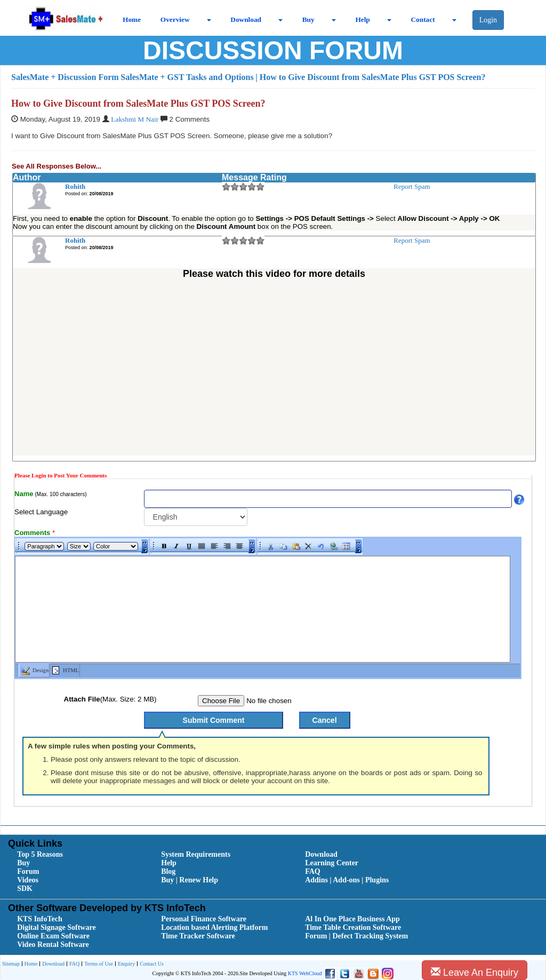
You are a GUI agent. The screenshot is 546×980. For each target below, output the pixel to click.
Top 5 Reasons (40, 854)
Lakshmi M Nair (135, 119)
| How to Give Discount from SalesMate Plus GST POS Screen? (370, 77)
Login (488, 20)
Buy (308, 19)
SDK (25, 889)
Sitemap (11, 964)
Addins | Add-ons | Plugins (347, 880)
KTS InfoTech (40, 919)
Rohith (75, 186)
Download (246, 19)
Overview (175, 19)
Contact (423, 19)
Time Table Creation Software (353, 927)
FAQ (313, 871)
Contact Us (150, 964)
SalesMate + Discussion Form (65, 77)
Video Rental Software (53, 945)
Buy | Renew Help (190, 880)
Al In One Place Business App (352, 919)
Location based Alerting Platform (214, 927)
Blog (168, 871)
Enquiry (125, 964)
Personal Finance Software (204, 919)
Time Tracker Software (198, 936)
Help (362, 19)
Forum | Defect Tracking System (356, 936)
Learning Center (332, 863)
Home (132, 19)
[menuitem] (77, 855)
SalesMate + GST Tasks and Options (187, 77)
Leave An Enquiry (475, 972)
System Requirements (196, 854)
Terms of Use (97, 964)
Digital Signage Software (57, 927)
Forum (28, 871)
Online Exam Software (53, 936)
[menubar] (275, 872)
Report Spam (412, 186)
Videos (28, 880)
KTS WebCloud (305, 973)
